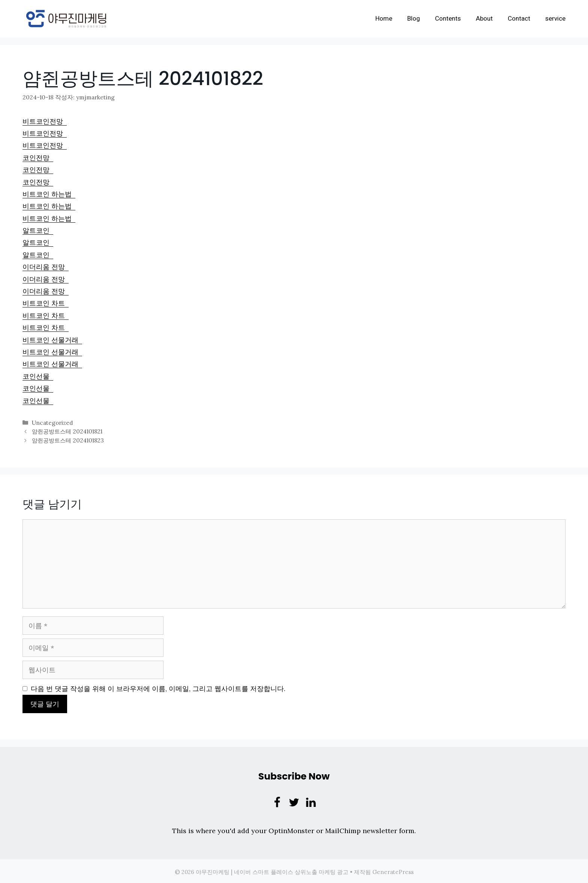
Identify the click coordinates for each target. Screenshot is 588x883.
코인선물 (38, 376)
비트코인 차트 (46, 303)
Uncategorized (52, 422)
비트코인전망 (45, 121)
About (484, 19)
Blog (414, 19)
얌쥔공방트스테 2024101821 (67, 430)
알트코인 (38, 230)
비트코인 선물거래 (52, 340)
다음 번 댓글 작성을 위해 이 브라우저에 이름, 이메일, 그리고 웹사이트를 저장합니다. (158, 687)
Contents (448, 19)
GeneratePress (393, 870)
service (555, 19)
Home (384, 19)
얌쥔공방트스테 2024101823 (67, 439)
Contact (519, 19)
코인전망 (38, 157)
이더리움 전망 (46, 266)
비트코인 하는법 (49, 194)
